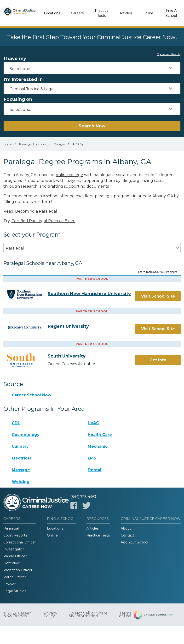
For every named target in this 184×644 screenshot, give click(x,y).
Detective (12, 563)
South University (67, 356)
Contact (127, 535)
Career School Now (32, 395)
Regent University (68, 326)
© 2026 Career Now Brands (17, 615)
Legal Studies (15, 591)
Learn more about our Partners (158, 272)
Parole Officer (15, 556)
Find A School (171, 13)
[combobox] (92, 68)
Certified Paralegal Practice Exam (43, 221)
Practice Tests (102, 13)
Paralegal (11, 528)
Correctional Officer (20, 542)
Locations (52, 13)
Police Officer (15, 577)
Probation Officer (18, 570)
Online (148, 13)
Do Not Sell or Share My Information (88, 615)
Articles (126, 13)
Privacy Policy (50, 615)
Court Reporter (16, 535)
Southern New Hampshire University (89, 294)
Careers (77, 13)
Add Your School (134, 542)
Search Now (92, 126)
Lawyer (9, 584)
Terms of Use (125, 615)
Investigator (14, 549)
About (126, 528)
